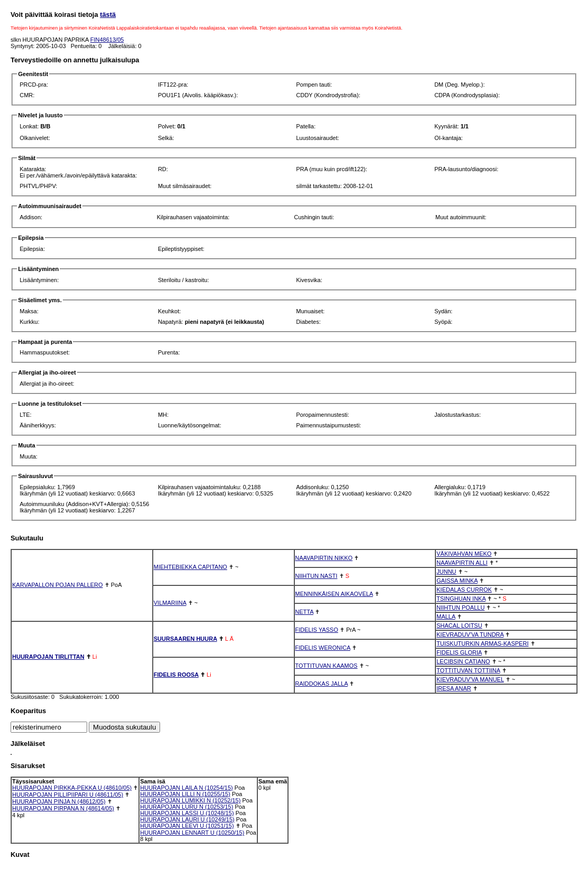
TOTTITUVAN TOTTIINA (468, 670)
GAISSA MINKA (457, 581)
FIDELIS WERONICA (323, 648)
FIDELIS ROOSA (176, 675)
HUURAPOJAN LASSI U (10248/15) (187, 813)
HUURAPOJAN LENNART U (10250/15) (192, 833)
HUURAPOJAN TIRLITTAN (48, 657)
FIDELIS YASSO (317, 630)
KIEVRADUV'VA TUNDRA (470, 634)
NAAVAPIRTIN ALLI (462, 563)
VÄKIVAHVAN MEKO (464, 554)
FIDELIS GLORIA (459, 652)
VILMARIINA (170, 603)
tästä (108, 15)
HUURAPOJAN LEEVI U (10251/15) (187, 826)
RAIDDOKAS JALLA (322, 684)
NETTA (305, 612)
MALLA (446, 616)
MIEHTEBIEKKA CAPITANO (190, 567)
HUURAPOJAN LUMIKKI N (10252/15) (190, 800)
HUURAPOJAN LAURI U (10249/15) (187, 819)
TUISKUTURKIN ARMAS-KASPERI (482, 643)
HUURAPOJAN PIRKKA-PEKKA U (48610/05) (72, 788)
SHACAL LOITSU (459, 625)
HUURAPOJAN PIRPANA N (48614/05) (63, 808)
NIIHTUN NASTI (316, 576)
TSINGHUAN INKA (461, 599)
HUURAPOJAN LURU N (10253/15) (186, 807)
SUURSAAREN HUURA (185, 639)
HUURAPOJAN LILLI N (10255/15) (185, 794)
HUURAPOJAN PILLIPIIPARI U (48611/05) (68, 795)
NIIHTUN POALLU (460, 608)
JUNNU (446, 572)
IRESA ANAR (454, 688)
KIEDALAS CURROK (464, 590)
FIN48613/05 (107, 40)
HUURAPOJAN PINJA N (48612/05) (59, 801)
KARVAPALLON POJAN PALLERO (58, 585)
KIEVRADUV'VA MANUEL (470, 679)
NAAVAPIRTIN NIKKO (324, 558)
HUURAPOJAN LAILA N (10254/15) (186, 788)
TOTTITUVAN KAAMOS (326, 666)
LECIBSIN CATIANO (463, 661)
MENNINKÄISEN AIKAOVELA (334, 594)
